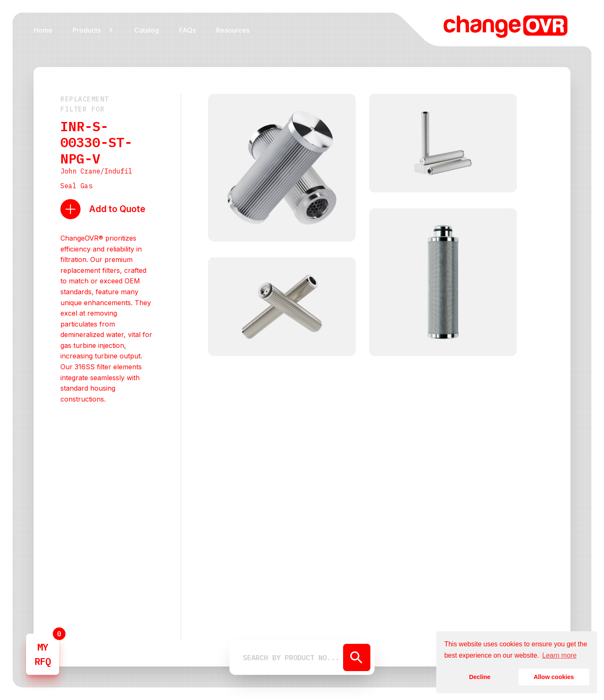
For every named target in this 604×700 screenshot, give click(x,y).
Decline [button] (480, 677)
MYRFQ (43, 654)
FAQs (187, 30)
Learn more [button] (560, 655)
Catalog (147, 30)
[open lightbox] (282, 169)
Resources (233, 30)
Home (43, 30)
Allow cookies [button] (554, 677)
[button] (93, 30)
